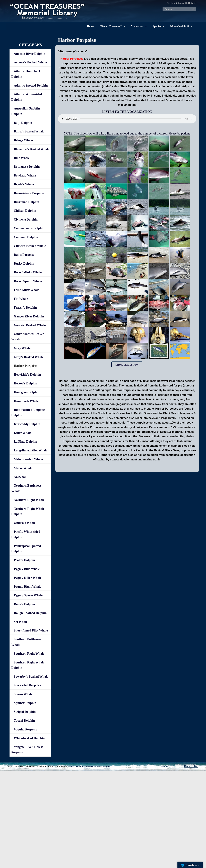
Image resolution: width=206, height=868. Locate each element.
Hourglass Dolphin (27, 392)
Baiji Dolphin (23, 123)
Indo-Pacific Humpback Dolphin (29, 412)
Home (91, 26)
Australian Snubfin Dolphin (25, 111)
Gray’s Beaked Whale (29, 357)
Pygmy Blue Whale (27, 569)
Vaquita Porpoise (25, 729)
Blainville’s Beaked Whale (32, 149)
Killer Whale (23, 433)
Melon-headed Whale (28, 459)
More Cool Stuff (180, 26)
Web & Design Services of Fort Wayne (89, 766)
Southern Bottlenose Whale (26, 642)
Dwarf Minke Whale (28, 272)
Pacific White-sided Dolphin (26, 534)
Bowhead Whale (25, 175)
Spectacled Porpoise (27, 685)
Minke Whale (23, 468)
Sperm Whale (23, 694)
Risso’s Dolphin (24, 604)
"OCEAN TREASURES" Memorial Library (48, 10)
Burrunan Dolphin (26, 202)
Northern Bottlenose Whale (26, 488)
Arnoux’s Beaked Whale (30, 62)
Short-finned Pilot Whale (31, 630)
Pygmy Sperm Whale (28, 595)
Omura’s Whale (25, 523)
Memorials (137, 26)
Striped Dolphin (25, 712)
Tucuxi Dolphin (24, 720)
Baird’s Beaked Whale (29, 131)
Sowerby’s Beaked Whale (31, 676)
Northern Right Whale (29, 500)
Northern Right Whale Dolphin (28, 511)
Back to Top (191, 766)
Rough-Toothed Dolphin (30, 613)
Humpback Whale (26, 401)
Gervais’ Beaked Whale (30, 325)
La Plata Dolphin (25, 441)
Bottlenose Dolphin (27, 167)
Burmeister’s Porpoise (29, 193)
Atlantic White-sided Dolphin (27, 97)
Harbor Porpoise (25, 366)
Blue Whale (22, 158)
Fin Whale (21, 299)
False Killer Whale (26, 290)
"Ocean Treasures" (111, 26)
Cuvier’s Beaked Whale (30, 246)
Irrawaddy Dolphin (27, 424)
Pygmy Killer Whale (28, 578)
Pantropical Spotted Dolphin (26, 549)
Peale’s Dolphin (24, 560)
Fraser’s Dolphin (25, 307)
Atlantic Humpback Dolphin (26, 74)
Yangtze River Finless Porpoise (27, 750)
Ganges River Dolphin (29, 316)
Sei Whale (21, 622)
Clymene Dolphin (26, 219)
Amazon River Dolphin (29, 54)
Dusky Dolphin (24, 263)
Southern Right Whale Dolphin (28, 665)
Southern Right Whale (29, 654)
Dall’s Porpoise (24, 255)
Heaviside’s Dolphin (27, 374)
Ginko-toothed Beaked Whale (28, 337)
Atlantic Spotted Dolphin (31, 85)
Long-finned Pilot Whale (31, 450)
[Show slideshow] (127, 365)
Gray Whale (22, 348)
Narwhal (20, 477)
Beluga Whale (23, 140)
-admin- (165, 766)
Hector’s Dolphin (25, 383)
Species (157, 26)
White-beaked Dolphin (29, 738)
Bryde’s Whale (24, 184)
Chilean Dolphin (25, 211)
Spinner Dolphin (25, 703)
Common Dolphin (26, 237)
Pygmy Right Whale (27, 587)
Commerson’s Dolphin (29, 228)
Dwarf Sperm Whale (28, 281)
